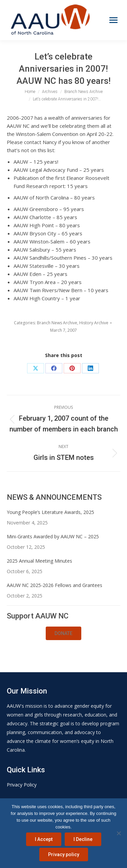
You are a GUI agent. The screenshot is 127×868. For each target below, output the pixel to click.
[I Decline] (119, 833)
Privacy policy (64, 854)
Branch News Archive (57, 323)
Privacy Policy (22, 785)
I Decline (83, 839)
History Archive (94, 323)
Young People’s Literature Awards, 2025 (50, 512)
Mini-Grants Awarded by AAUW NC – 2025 (53, 536)
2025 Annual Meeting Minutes (39, 561)
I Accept (44, 839)
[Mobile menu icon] (113, 20)
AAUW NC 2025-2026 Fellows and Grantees (55, 585)
